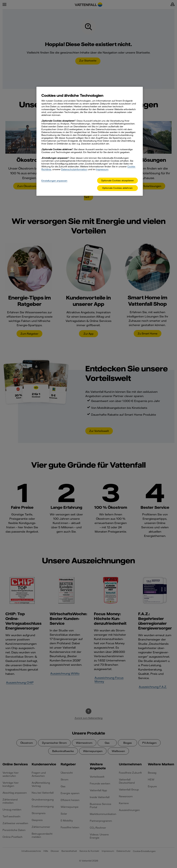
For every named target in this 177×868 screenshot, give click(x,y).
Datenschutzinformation (74, 169)
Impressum (102, 169)
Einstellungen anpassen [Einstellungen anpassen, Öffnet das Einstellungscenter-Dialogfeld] (54, 181)
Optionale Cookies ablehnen (117, 188)
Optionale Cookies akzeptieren (117, 180)
